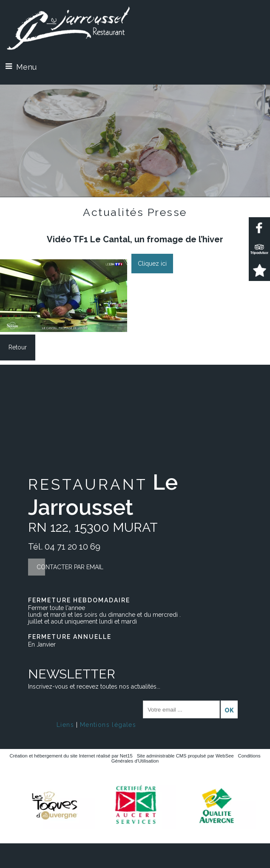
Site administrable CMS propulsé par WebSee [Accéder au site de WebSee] (185, 756)
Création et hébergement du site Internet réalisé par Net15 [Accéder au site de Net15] (71, 756)
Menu (26, 67)
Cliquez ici (152, 264)
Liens (65, 725)
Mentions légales (108, 725)
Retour (18, 347)
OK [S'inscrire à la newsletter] (229, 710)
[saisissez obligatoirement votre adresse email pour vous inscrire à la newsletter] (181, 709)
